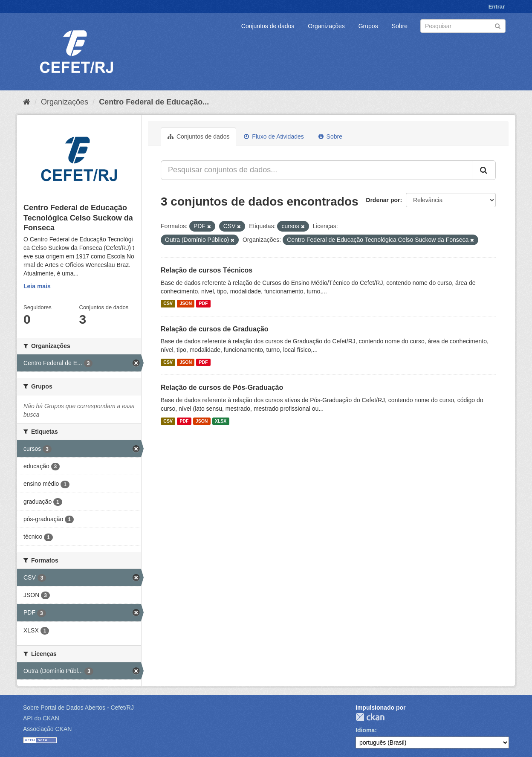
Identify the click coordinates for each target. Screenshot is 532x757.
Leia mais (37, 286)
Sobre (400, 26)
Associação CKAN (47, 729)
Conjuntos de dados (268, 26)
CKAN (370, 717)
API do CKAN (41, 718)
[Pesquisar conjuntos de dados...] (317, 170)
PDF (203, 304)
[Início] (27, 102)
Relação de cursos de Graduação (215, 329)
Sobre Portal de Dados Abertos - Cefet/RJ (78, 708)
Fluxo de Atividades (274, 136)
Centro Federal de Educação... (154, 102)
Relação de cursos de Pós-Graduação (222, 387)
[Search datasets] (463, 26)
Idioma (365, 730)
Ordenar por (383, 200)
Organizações (326, 26)
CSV (168, 304)
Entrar (497, 7)
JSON (186, 304)
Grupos (368, 26)
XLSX (221, 421)
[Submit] (498, 25)
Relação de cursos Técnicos (207, 270)
